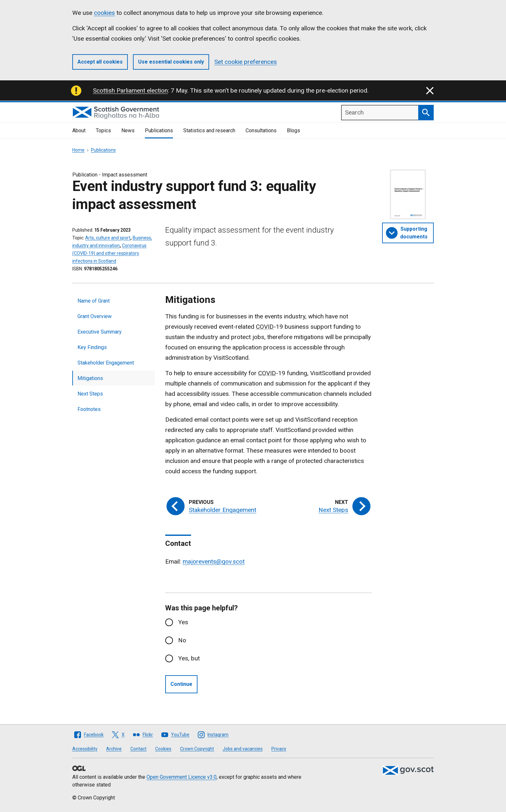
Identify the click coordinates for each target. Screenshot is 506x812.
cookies (104, 13)
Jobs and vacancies (243, 749)
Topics (103, 130)
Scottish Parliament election (130, 90)
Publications (159, 130)
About (79, 130)
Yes (183, 622)
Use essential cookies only (171, 62)
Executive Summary (100, 332)
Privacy (279, 749)
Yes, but (189, 658)
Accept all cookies (100, 62)
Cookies (163, 749)
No (182, 640)
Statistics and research (209, 130)
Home (78, 150)
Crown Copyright (197, 749)
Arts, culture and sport (108, 238)
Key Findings (92, 347)
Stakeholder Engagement (106, 363)
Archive (114, 749)
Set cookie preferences (246, 62)
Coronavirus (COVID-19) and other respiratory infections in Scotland (109, 253)
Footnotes (89, 409)
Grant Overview (95, 316)
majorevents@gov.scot (214, 561)
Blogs (293, 130)
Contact (138, 749)
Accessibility (85, 749)
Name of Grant (94, 301)
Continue (181, 684)
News (128, 130)
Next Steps (90, 394)
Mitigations (90, 378)
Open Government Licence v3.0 (182, 777)
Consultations (261, 130)
